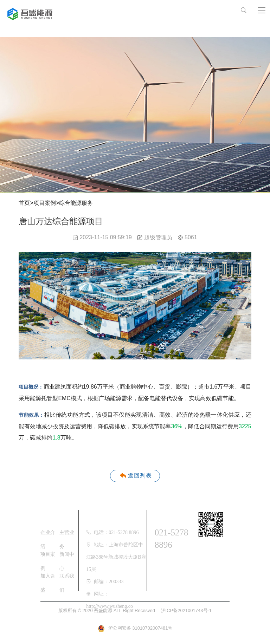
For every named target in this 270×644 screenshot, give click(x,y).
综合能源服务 (76, 203)
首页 (24, 203)
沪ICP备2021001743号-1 (187, 610)
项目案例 (45, 203)
